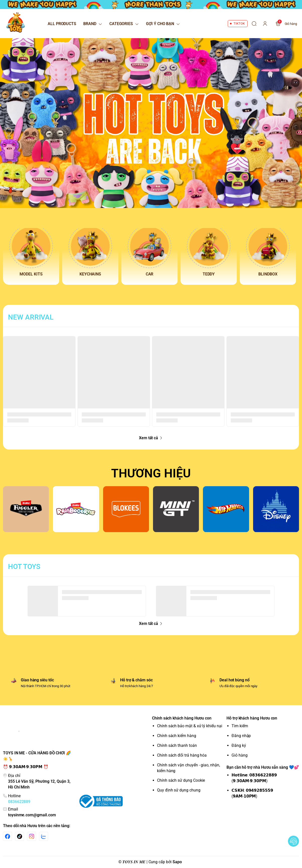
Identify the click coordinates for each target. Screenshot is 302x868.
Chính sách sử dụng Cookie (181, 780)
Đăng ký (239, 745)
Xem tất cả (151, 438)
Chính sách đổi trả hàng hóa (182, 755)
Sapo (177, 862)
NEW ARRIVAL (31, 317)
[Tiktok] (20, 836)
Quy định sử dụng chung (179, 790)
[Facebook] (8, 836)
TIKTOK (239, 23)
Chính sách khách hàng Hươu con (182, 718)
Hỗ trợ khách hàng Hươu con (252, 718)
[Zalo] (44, 836)
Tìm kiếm (240, 726)
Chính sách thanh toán (177, 745)
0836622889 (19, 802)
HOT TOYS (24, 567)
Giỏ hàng (240, 755)
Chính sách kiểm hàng (177, 736)
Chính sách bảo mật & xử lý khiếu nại (190, 726)
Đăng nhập (241, 736)
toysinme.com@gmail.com (32, 815)
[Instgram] (32, 836)
